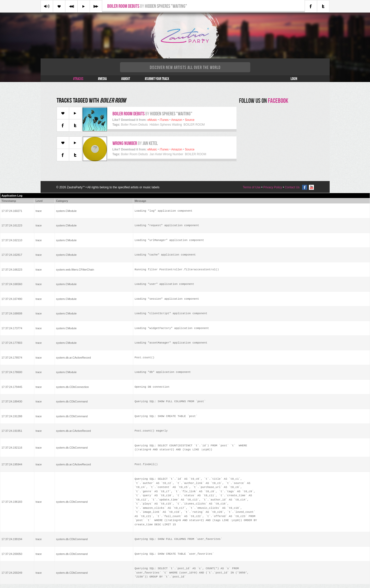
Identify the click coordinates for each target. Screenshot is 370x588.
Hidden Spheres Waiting (166, 125)
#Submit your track (157, 79)
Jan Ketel (150, 143)
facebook (278, 101)
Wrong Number (125, 143)
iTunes (164, 120)
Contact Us (292, 187)
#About (126, 79)
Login (294, 79)
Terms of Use (252, 187)
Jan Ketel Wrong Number (166, 154)
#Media (102, 79)
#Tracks (78, 79)
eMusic (152, 120)
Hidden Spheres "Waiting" (166, 6)
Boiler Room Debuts (123, 6)
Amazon (177, 120)
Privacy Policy (273, 187)
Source (190, 120)
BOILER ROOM (194, 125)
